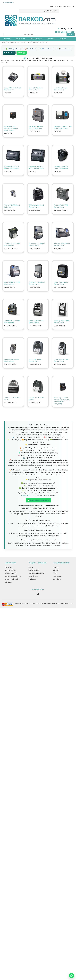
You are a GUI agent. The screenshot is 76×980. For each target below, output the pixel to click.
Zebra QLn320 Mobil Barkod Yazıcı (37, 327)
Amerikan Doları (8, 2)
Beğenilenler (57, 585)
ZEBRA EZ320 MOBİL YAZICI (12, 404)
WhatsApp (22, 58)
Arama (31, 573)
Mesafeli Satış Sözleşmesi (13, 582)
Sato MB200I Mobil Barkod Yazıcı (61, 95)
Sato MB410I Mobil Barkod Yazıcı (36, 95)
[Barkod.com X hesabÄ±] (38, 600)
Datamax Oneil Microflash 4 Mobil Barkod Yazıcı (11, 134)
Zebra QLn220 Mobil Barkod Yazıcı (61, 327)
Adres (55, 579)
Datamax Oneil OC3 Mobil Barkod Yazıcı (12, 173)
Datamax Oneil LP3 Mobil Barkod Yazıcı (61, 173)
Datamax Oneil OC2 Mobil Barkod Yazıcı (36, 173)
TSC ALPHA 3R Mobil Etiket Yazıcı (12, 212)
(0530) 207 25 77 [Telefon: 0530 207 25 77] (66, 29)
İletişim (63, 39)
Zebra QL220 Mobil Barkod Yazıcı (11, 366)
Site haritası (8, 573)
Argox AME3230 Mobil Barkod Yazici (13, 95)
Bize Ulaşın (8, 588)
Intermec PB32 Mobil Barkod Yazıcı (37, 250)
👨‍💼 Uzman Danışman (13, 55)
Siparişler (56, 576)
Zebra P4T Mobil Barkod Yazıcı (35, 366)
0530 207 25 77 (9, 58)
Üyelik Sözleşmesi (10, 576)
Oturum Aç (58, 6)
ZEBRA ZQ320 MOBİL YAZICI (37, 404)
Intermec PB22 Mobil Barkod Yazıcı (37, 289)
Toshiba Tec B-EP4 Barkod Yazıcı (61, 212)
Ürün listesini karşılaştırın (37, 579)
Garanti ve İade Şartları (12, 585)
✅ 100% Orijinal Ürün (13, 49)
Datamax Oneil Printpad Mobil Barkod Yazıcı (63, 133)
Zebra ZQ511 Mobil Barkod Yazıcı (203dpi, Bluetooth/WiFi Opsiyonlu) (62, 406)
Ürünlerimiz (21, 39)
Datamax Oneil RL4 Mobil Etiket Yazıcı (36, 133)
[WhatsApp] (72, 976)
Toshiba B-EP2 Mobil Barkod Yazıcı (12, 250)
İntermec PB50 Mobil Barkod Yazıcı (12, 289)
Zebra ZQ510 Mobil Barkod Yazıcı (61, 289)
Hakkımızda (51, 39)
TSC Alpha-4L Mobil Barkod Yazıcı (36, 212)
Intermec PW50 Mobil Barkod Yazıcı (62, 250)
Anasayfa (8, 39)
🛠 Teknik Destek (49, 49)
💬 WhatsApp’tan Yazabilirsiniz (38, 506)
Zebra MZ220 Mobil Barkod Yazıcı (61, 366)
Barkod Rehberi (36, 39)
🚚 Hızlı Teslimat (32, 49)
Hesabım (56, 573)
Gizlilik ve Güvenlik (10, 579)
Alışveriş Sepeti (58, 582)
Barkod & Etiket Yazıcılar (18, 42)
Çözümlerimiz (33, 582)
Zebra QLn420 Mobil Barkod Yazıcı (12, 327)
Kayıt (51, 6)
